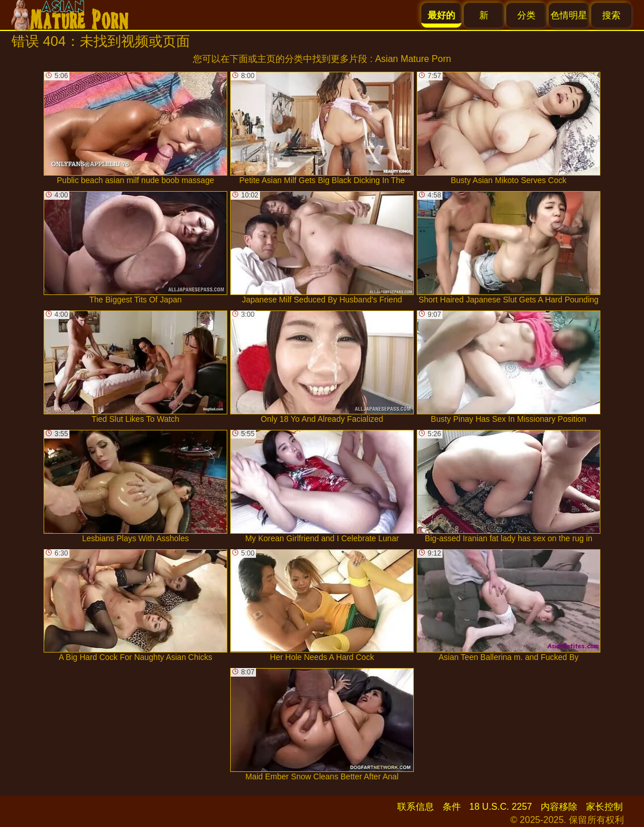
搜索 (611, 15)
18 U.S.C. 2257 (501, 807)
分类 (526, 15)
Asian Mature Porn (413, 59)
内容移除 (559, 807)
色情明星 (569, 15)
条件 (452, 807)
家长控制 (604, 807)
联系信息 (416, 807)
